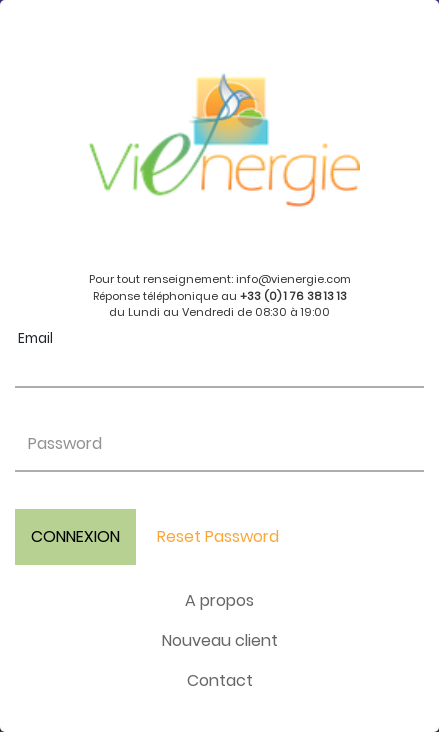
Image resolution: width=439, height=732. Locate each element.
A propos (219, 600)
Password (65, 443)
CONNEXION (75, 536)
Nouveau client (220, 640)
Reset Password (218, 536)
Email (35, 338)
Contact (220, 680)
